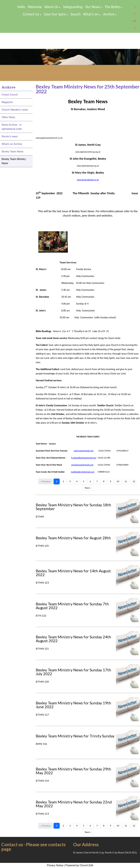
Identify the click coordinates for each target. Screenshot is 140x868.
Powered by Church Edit (79, 865)
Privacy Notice (55, 865)
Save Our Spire (55, 14)
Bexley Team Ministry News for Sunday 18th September (73, 507)
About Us (51, 7)
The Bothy (112, 7)
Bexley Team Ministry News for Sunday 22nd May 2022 (74, 804)
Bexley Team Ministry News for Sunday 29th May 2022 (73, 771)
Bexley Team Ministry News (14, 161)
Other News (8, 117)
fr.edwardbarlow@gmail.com (84, 458)
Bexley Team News (13, 152)
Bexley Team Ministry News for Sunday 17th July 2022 (73, 672)
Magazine (7, 102)
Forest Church (10, 95)
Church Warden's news (15, 110)
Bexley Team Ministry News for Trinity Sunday (75, 736)
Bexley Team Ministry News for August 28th (73, 538)
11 (126, 481)
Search (76, 14)
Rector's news (10, 136)
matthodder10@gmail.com (83, 472)
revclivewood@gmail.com (82, 465)
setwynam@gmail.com (84, 451)
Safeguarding (73, 7)
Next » (88, 488)
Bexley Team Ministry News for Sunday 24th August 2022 (73, 639)
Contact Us (31, 14)
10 (118, 481)
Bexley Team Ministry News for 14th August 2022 (73, 573)
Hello (21, 7)
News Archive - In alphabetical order (12, 127)
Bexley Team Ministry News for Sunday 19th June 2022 (73, 705)
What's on (91, 14)
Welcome (35, 7)
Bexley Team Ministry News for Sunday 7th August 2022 (72, 606)
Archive (109, 14)
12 (134, 481)
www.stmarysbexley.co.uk (88, 180)
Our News (93, 7)
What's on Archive (12, 144)
